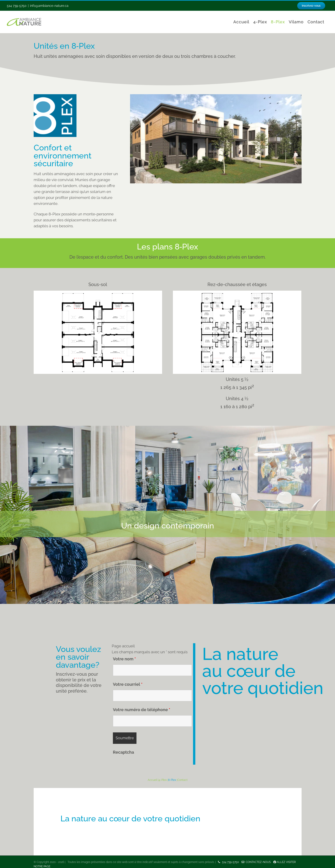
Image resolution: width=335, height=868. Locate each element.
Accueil (153, 780)
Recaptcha (123, 752)
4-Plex (163, 780)
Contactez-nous (257, 862)
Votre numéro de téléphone (142, 710)
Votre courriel (128, 684)
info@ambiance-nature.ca (49, 6)
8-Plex (172, 780)
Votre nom (124, 659)
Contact (182, 780)
